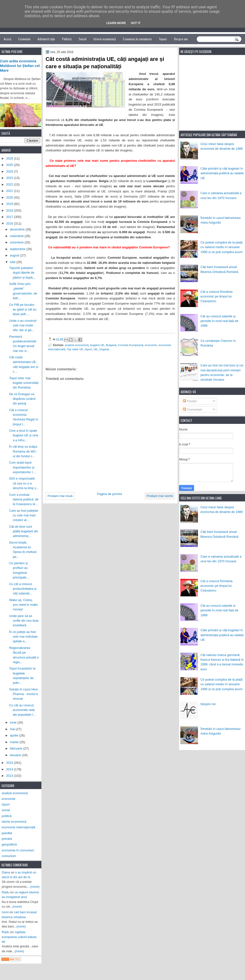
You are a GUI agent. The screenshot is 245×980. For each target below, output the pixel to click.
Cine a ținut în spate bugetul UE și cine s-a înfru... (24, 435)
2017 (10, 217)
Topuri (163, 39)
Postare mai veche (160, 496)
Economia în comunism (137, 39)
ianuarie (16, 755)
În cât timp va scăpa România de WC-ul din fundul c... (23, 451)
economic (151, 345)
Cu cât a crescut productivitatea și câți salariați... (23, 589)
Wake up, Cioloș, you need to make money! (23, 605)
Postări (190, 401)
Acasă (7, 39)
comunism (9, 856)
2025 (10, 165)
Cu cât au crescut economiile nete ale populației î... (22, 710)
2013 (10, 776)
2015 (10, 763)
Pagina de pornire (110, 494)
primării (7, 839)
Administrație (46, 39)
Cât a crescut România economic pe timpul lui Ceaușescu (216, 296)
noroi (5, 912)
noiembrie (17, 236)
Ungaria (104, 349)
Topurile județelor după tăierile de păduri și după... (22, 273)
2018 (10, 210)
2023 (10, 178)
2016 (10, 223)
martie (15, 742)
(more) (35, 887)
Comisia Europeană (131, 345)
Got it (136, 23)
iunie (14, 722)
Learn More (116, 23)
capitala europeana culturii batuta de (19, 937)
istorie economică (14, 822)
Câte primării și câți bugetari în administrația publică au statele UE (222, 173)
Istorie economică (105, 39)
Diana (6, 872)
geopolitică (9, 844)
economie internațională (18, 827)
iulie (13, 262)
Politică (67, 39)
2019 (10, 204)
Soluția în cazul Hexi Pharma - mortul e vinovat (24, 694)
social (6, 810)
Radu (6, 892)
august (15, 255)
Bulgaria (111, 345)
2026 (10, 158)
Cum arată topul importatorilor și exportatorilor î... (22, 467)
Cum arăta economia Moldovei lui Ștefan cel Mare (20, 66)
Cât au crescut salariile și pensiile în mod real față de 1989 (219, 321)
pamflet (7, 833)
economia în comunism (18, 850)
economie (9, 799)
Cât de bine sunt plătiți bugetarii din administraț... (24, 531)
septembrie (18, 249)
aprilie (14, 735)
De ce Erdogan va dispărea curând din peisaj (22, 399)
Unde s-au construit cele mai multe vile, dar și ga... (23, 325)
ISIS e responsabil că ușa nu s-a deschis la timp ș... (24, 483)
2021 (10, 191)
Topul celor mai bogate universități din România (24, 383)
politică (7, 816)
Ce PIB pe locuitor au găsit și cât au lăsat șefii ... (23, 309)
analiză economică (77, 345)
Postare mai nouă (60, 496)
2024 (10, 171)
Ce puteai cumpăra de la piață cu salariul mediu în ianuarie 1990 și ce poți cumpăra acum (221, 247)
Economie (24, 39)
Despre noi (181, 39)
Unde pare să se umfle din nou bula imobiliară (24, 621)
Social (82, 39)
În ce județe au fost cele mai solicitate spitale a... (23, 637)
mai (13, 729)
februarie (16, 748)
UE (96, 349)
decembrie (18, 229)
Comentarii (193, 409)
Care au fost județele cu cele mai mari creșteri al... (24, 515)
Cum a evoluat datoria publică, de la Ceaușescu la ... (24, 499)
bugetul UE (97, 345)
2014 (10, 769)
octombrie (17, 242)
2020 (10, 197)
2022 (10, 184)
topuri (88, 349)
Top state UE (75, 349)
